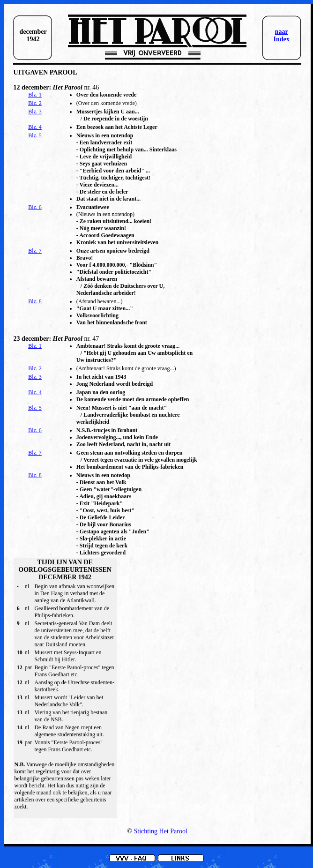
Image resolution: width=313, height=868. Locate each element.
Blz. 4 (35, 127)
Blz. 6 (35, 207)
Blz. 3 (35, 112)
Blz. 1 (35, 95)
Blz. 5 (35, 135)
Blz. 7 (35, 251)
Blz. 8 (35, 301)
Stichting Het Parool (161, 831)
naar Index (281, 35)
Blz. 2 (35, 103)
